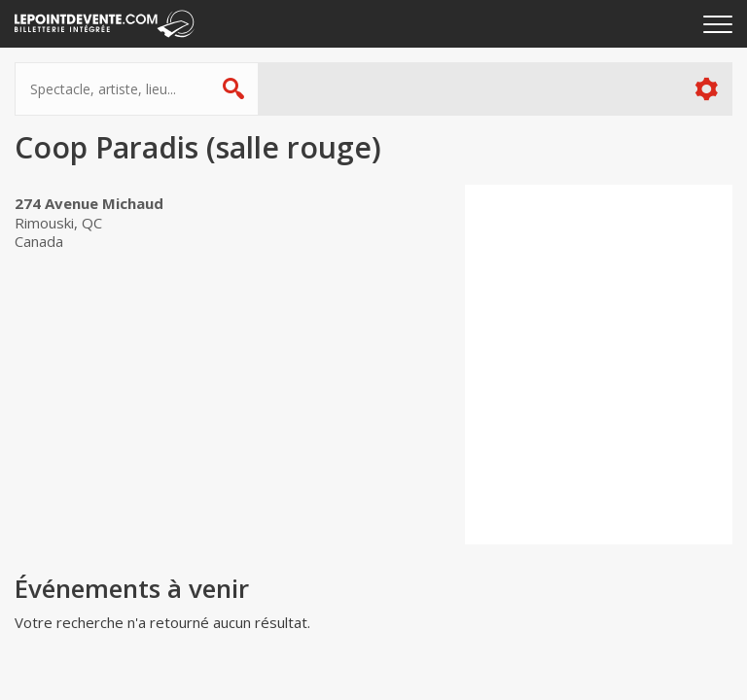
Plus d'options (706, 89)
